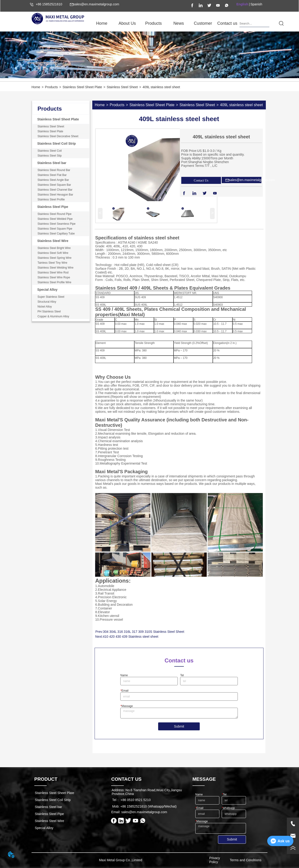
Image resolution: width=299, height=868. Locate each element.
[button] (127, 23)
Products (51, 87)
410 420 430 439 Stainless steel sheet (130, 637)
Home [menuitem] (102, 23)
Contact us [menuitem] (227, 23)
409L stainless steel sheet (161, 87)
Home (36, 87)
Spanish (256, 4)
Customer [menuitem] (203, 23)
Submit (179, 726)
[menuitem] (127, 23)
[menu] (164, 23)
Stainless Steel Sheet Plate (82, 87)
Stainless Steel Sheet (122, 87)
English (242, 4)
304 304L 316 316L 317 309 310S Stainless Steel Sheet (144, 632)
